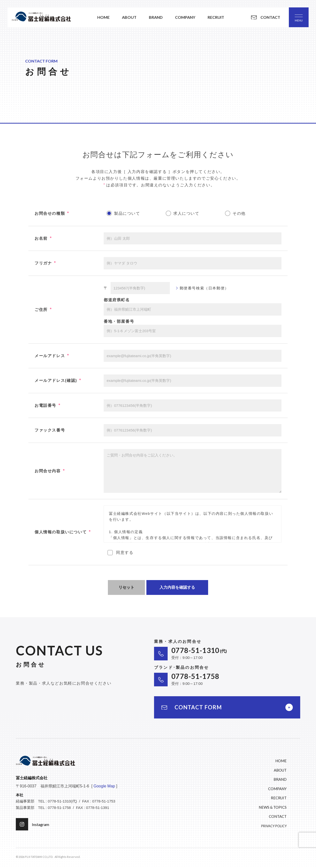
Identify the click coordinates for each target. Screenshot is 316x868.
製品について (127, 213)
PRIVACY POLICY (274, 826)
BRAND (280, 779)
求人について (186, 213)
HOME (281, 761)
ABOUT (280, 770)
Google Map (104, 786)
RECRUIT (279, 798)
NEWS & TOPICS (273, 807)
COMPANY (277, 789)
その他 (239, 213)
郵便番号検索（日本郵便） (204, 288)
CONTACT (278, 816)
